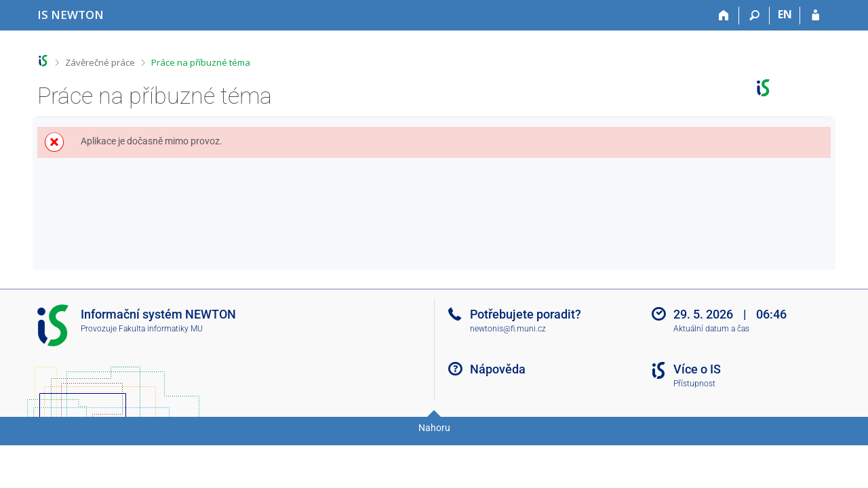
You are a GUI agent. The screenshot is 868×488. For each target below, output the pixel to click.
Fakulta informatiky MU (161, 329)
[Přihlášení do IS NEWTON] (815, 16)
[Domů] (724, 16)
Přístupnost (694, 384)
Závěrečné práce (100, 62)
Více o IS (697, 369)
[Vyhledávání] (754, 16)
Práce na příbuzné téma (201, 62)
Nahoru (434, 428)
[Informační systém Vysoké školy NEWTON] (71, 15)
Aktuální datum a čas (711, 329)
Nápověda (498, 369)
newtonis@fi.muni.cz (508, 329)
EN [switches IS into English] (785, 14)
